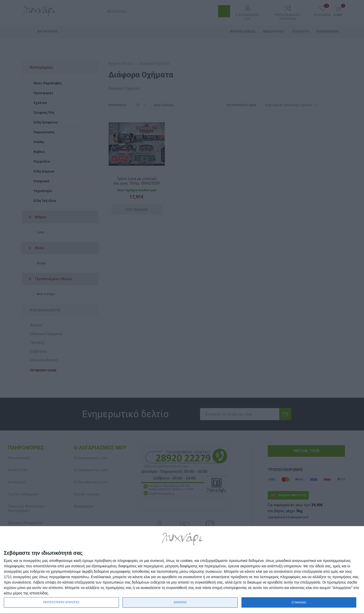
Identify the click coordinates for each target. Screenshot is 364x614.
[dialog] (182, 570)
